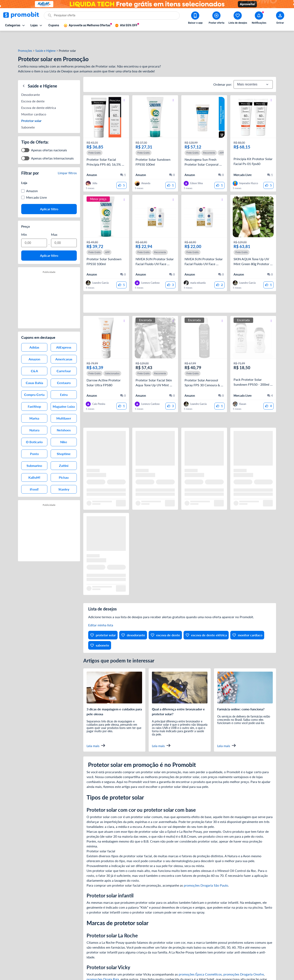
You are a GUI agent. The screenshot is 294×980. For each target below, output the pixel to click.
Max (54, 218)
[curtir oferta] (121, 172)
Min (24, 218)
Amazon (32, 174)
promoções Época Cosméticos (200, 961)
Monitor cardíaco (34, 97)
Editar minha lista (101, 612)
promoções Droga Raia (103, 966)
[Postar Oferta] (216, 19)
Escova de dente (33, 84)
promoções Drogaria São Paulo (206, 872)
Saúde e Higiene (45, 37)
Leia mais (96, 732)
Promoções (25, 37)
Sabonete (28, 110)
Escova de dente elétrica (39, 91)
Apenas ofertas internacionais (52, 141)
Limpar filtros (67, 156)
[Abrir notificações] (259, 19)
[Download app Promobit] (195, 19)
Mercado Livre (36, 181)
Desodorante (31, 78)
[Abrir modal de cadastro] (280, 19)
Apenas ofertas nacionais (49, 133)
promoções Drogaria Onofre (244, 961)
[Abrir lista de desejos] (238, 19)
